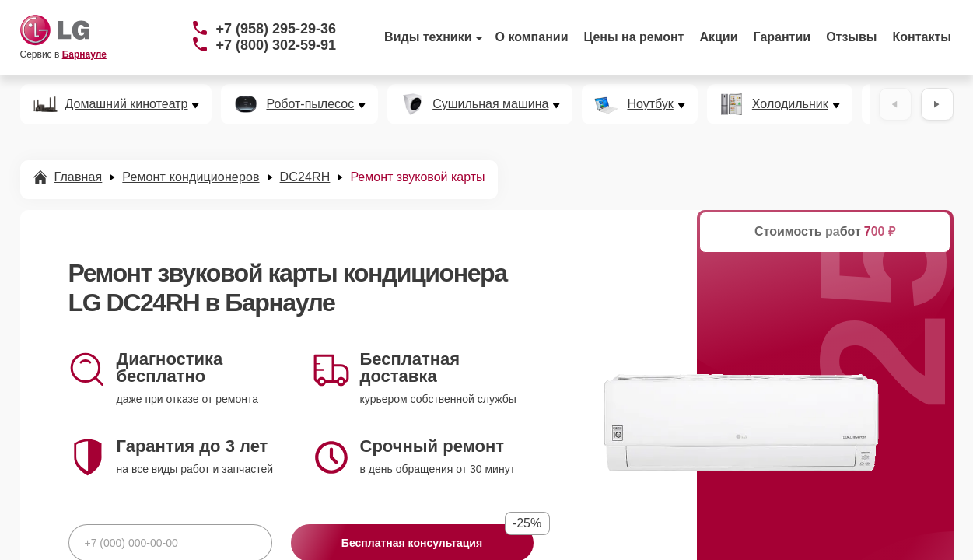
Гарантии (782, 37)
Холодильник (790, 104)
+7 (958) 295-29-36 (276, 29)
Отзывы (851, 37)
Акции (718, 37)
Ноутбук (650, 104)
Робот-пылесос (310, 104)
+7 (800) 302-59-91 (276, 45)
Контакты (922, 37)
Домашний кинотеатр (127, 104)
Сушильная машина (490, 104)
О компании (532, 37)
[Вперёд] (937, 104)
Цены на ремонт (634, 37)
